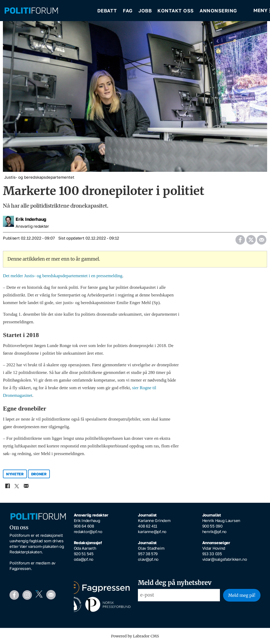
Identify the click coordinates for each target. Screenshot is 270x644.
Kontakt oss (176, 11)
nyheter (15, 474)
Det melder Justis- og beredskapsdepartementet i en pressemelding (63, 276)
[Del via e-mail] (261, 238)
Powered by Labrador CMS (135, 636)
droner (39, 474)
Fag (128, 11)
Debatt (107, 11)
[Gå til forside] (47, 11)
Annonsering (218, 11)
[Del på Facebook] (240, 238)
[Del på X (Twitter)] (251, 238)
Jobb (145, 11)
